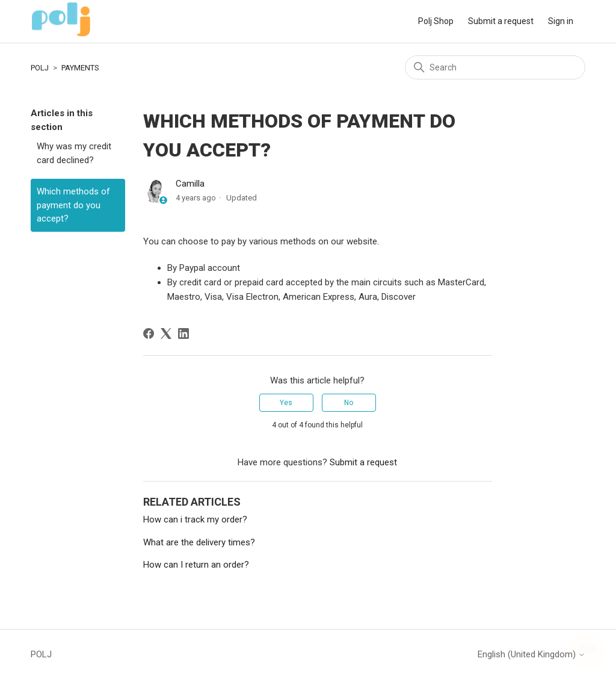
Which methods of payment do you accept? (73, 205)
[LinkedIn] (183, 333)
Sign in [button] (561, 21)
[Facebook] (149, 333)
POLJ (40, 68)
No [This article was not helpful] (349, 403)
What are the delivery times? (199, 542)
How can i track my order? (195, 519)
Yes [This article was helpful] (286, 403)
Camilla (190, 184)
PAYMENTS (80, 68)
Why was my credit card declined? (74, 153)
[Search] (495, 67)
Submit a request (501, 21)
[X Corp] (166, 333)
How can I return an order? (196, 565)
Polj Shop (436, 21)
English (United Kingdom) (531, 655)
